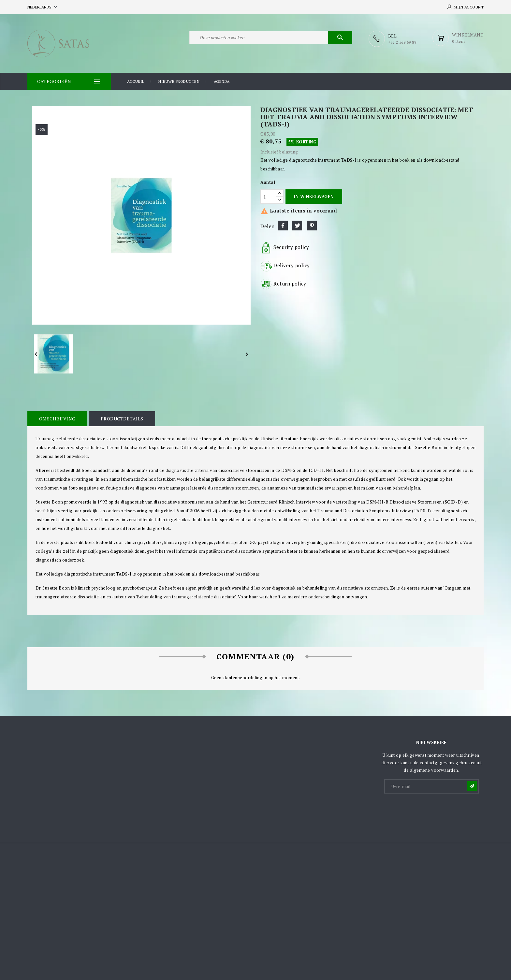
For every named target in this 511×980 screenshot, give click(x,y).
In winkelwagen (314, 196)
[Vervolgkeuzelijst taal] (43, 7)
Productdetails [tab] (121, 418)
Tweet (297, 225)
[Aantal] (268, 196)
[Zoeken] (271, 38)
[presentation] (434, 810)
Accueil (136, 81)
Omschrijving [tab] (57, 418)
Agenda (222, 81)
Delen (283, 225)
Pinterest (312, 225)
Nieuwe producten (179, 81)
